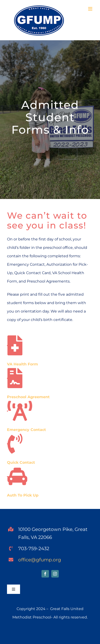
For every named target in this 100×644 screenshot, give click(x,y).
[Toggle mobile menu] (91, 9)
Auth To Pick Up (23, 495)
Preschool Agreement (28, 397)
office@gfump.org (40, 560)
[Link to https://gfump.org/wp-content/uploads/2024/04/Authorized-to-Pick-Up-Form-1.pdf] (7, 477)
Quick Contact (21, 462)
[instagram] (55, 574)
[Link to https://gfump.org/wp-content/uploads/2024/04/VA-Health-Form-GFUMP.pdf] (7, 346)
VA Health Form (22, 364)
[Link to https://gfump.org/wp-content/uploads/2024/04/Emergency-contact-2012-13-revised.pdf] (7, 411)
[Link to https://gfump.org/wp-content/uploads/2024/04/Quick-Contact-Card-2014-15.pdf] (7, 444)
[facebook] (45, 574)
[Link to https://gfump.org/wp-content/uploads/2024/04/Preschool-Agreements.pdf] (7, 378)
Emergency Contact (26, 430)
